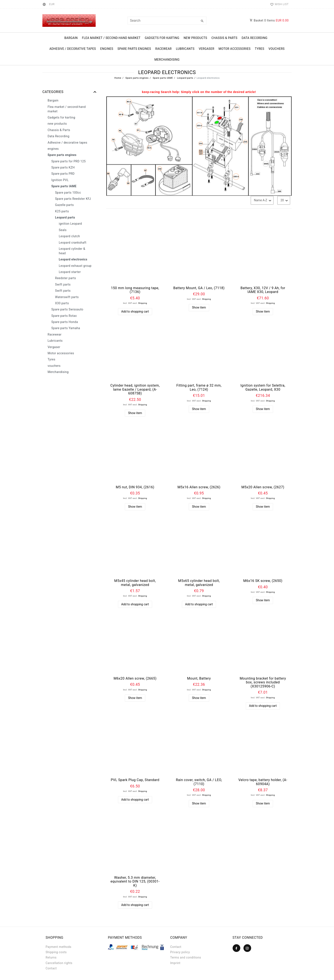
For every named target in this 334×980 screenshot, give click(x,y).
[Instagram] (247, 948)
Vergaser (207, 49)
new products (195, 38)
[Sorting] (262, 200)
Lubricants (185, 49)
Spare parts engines (134, 49)
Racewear (163, 49)
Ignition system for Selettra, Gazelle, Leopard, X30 (263, 388)
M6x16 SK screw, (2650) (263, 581)
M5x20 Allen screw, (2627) (263, 487)
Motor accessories (235, 49)
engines (107, 49)
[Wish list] (279, 4)
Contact (51, 968)
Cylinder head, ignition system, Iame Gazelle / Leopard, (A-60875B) (135, 389)
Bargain (71, 38)
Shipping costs (56, 952)
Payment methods (58, 947)
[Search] (202, 21)
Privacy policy (180, 952)
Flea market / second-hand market (111, 38)
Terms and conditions (186, 957)
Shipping (143, 303)
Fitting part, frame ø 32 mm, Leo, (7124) (199, 388)
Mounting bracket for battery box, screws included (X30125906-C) (263, 682)
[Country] (45, 4)
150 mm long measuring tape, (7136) (135, 290)
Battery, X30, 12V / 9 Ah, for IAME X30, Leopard (263, 290)
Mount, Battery (199, 679)
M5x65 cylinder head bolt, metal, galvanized (199, 583)
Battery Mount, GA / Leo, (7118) (199, 288)
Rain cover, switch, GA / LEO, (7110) (199, 782)
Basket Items (269, 20)
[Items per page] (284, 200)
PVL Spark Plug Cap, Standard (135, 780)
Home (118, 78)
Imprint (175, 963)
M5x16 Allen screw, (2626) (199, 487)
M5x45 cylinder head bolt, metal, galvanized (135, 583)
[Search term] (167, 21)
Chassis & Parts (225, 38)
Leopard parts (185, 78)
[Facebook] (236, 948)
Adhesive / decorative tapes (73, 49)
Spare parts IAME (163, 78)
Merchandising (167, 60)
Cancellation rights (59, 963)
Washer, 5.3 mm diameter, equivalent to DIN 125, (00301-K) (135, 882)
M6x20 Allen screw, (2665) (135, 679)
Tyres (259, 49)
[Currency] (52, 4)
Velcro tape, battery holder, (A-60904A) (263, 782)
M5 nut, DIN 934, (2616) (135, 487)
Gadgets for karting (162, 38)
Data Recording (254, 38)
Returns (51, 957)
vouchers (277, 49)
